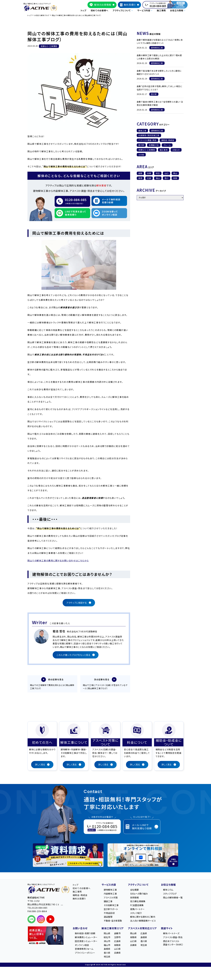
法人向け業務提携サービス (143, 921)
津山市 (107, 941)
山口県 (117, 949)
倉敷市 (117, 934)
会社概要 (134, 890)
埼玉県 (107, 957)
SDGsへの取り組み (139, 894)
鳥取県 (117, 945)
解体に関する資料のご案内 (143, 917)
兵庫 (149, 173)
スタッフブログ (170, 894)
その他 (141, 155)
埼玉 (158, 173)
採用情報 (134, 898)
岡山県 (107, 934)
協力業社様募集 (138, 902)
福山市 (107, 945)
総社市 (107, 938)
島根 (140, 178)
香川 (167, 178)
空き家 (141, 145)
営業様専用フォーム (84, 949)
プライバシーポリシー (85, 953)
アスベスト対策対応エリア (142, 929)
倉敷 (140, 173)
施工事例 (161, 10)
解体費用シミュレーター (86, 938)
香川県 (107, 953)
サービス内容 (109, 885)
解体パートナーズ (171, 934)
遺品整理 (108, 917)
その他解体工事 (111, 906)
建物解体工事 (157, 131)
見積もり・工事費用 (147, 150)
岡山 (175, 173)
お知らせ (176, 150)
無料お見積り (79, 899)
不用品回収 (109, 913)
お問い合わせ (80, 929)
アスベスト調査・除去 (147, 140)
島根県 (107, 949)
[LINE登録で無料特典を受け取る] (68, 856)
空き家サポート (111, 909)
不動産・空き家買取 (113, 921)
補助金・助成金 (168, 140)
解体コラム (168, 890)
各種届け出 (154, 145)
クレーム (167, 145)
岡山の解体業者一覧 (173, 898)
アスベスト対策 (111, 898)
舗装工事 (142, 131)
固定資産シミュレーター (86, 941)
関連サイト (167, 929)
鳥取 (175, 178)
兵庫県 (117, 953)
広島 (149, 178)
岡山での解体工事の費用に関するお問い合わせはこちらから (58, 560)
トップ (83, 10)
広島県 (117, 941)
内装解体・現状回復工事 (149, 135)
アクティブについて (138, 885)
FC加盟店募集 (137, 906)
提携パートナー (137, 909)
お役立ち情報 (168, 885)
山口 (167, 173)
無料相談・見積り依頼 (85, 934)
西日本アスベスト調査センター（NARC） (173, 943)
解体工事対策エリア (113, 929)
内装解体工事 (110, 894)
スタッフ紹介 (136, 913)
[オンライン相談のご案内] (143, 855)
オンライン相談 (82, 945)
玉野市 (117, 938)
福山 (158, 178)
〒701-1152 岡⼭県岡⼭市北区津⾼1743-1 (45, 903)
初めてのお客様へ (100, 10)
